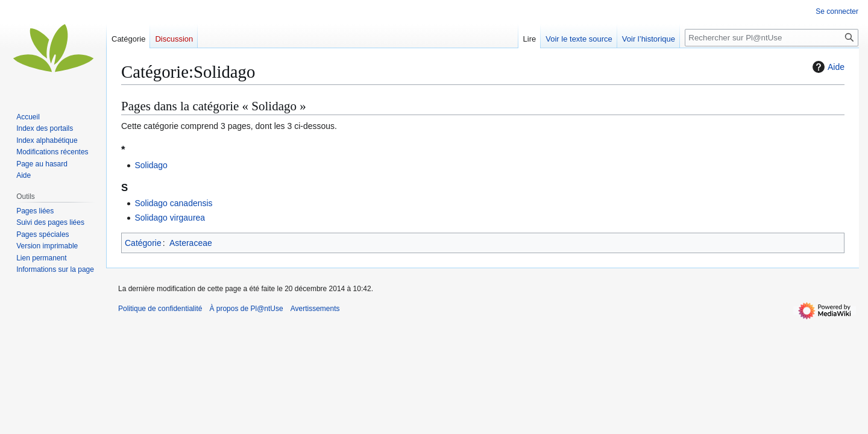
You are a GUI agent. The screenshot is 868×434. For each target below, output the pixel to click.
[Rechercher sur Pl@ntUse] (772, 38)
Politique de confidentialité (160, 309)
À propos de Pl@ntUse (246, 309)
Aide (827, 67)
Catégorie (143, 243)
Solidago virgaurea (170, 218)
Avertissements (315, 309)
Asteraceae (191, 243)
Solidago (151, 165)
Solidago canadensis (173, 203)
